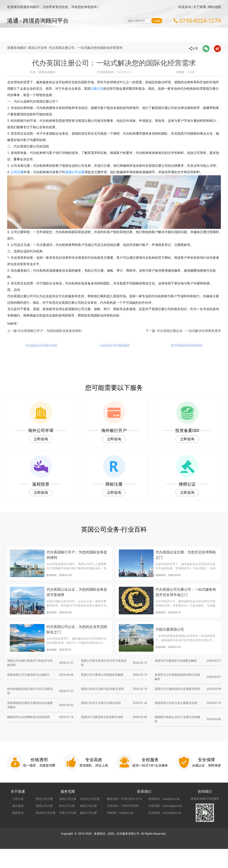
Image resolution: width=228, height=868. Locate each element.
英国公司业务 (39, 48)
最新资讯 (18, 819)
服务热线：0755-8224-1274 (124, 805)
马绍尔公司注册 (90, 805)
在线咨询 (185, 7)
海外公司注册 (84, 35)
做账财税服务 (132, 35)
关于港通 (199, 7)
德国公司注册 (88, 812)
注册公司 (103, 89)
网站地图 (214, 7)
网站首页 (63, 35)
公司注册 (23, 178)
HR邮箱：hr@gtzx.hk (120, 819)
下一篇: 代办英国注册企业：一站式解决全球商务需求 (183, 337)
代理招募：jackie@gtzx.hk (165, 812)
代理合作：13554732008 (123, 812)
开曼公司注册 (68, 819)
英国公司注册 (81, 178)
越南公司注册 (88, 819)
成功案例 (18, 812)
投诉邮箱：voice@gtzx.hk (165, 819)
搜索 (157, 21)
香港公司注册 (44, 805)
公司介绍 (18, 805)
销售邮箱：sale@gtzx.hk (164, 805)
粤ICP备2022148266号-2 (167, 840)
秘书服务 (176, 35)
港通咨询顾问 (17, 48)
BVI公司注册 (67, 812)
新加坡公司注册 (46, 819)
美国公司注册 (44, 812)
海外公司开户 (156, 35)
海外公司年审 (108, 35)
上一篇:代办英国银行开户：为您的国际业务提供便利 (44, 337)
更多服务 (193, 35)
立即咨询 (41, 446)
